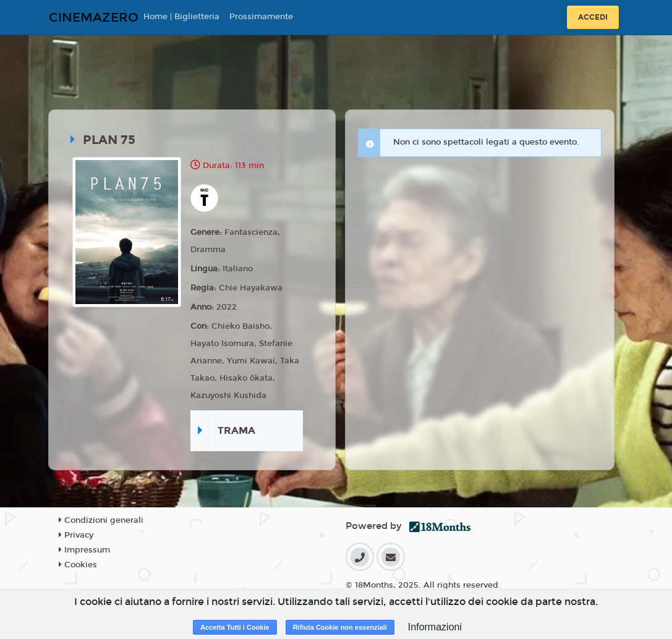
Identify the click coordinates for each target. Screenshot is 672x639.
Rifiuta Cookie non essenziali (340, 627)
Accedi (593, 17)
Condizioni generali (101, 520)
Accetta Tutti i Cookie (235, 627)
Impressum (84, 550)
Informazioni (435, 627)
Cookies (78, 565)
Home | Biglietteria (181, 17)
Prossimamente (261, 17)
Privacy (76, 535)
